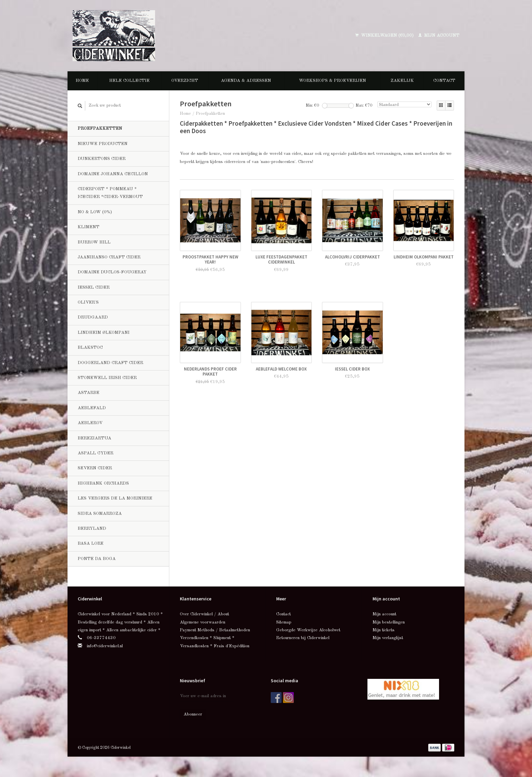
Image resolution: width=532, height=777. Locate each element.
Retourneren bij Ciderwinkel (303, 638)
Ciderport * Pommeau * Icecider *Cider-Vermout (110, 193)
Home (82, 81)
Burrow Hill (94, 242)
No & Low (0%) (95, 212)
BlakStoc (90, 348)
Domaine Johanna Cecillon (113, 174)
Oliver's (88, 302)
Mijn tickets (384, 630)
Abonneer (193, 714)
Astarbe (89, 393)
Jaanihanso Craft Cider (109, 257)
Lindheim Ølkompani (104, 333)
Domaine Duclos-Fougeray (112, 272)
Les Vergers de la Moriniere (115, 498)
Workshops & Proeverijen (332, 81)
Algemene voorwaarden (203, 622)
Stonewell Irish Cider (107, 378)
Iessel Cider (94, 287)
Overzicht (185, 81)
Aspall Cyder (96, 453)
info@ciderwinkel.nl (105, 646)
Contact (444, 81)
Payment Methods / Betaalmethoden (215, 630)
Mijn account (439, 35)
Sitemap (284, 622)
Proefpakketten (100, 129)
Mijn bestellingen (389, 622)
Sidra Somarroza (100, 514)
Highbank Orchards (103, 483)
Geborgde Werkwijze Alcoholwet (308, 630)
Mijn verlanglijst (388, 638)
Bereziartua (94, 438)
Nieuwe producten (103, 144)
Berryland (92, 529)
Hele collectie (129, 81)
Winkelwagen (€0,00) (385, 35)
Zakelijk (402, 81)
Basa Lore (91, 544)
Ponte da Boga (97, 559)
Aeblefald (92, 408)
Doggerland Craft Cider (110, 363)
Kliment (89, 227)
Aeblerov (90, 423)
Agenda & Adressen (246, 81)
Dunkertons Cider (102, 159)
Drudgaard (93, 317)
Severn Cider (95, 468)
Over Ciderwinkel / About (204, 614)
